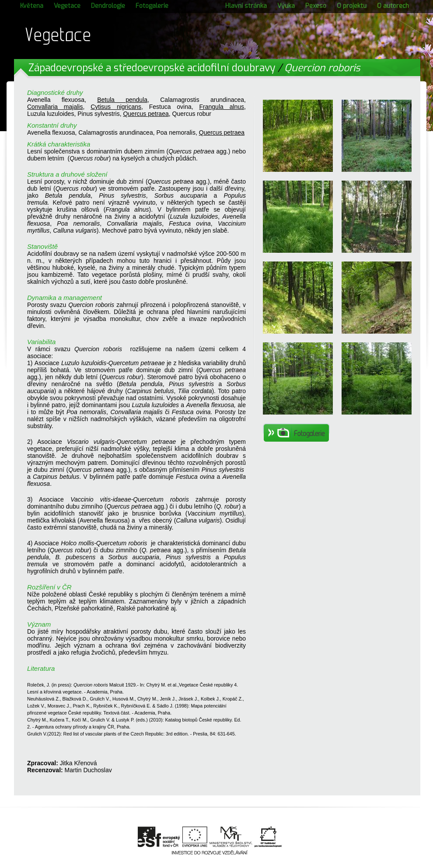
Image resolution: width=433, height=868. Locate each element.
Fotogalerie (152, 6)
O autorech (393, 6)
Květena (32, 6)
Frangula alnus (222, 107)
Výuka (286, 6)
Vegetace (67, 6)
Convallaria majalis (55, 107)
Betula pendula (122, 100)
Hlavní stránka (246, 6)
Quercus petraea (146, 114)
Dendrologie (108, 6)
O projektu (352, 6)
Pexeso (316, 6)
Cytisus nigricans (116, 107)
